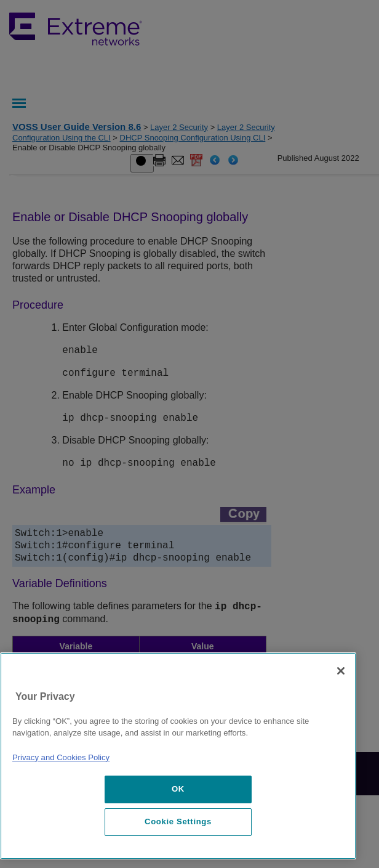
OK (178, 789)
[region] (178, 756)
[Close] (341, 671)
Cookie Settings (178, 821)
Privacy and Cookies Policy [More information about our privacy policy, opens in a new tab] (61, 757)
